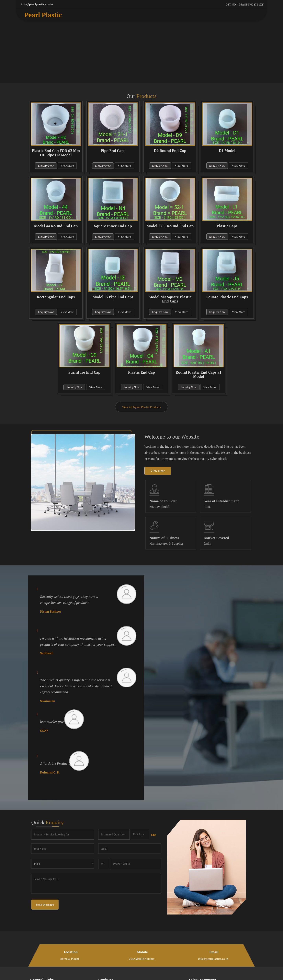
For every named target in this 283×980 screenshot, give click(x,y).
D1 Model (227, 151)
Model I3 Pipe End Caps (113, 297)
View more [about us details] (158, 471)
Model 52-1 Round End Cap (170, 226)
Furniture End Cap (84, 372)
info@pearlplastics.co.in (37, 4)
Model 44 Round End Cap (56, 226)
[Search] (255, 16)
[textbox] (140, 834)
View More (67, 165)
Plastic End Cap (142, 372)
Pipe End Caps (113, 151)
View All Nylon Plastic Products (142, 407)
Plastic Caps (227, 226)
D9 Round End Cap (170, 151)
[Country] (63, 864)
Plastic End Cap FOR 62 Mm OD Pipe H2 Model (56, 153)
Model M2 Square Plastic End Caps (170, 299)
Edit (153, 835)
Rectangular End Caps (56, 297)
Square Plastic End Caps (227, 297)
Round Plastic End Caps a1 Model (199, 374)
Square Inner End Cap (113, 226)
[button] (141, 959)
